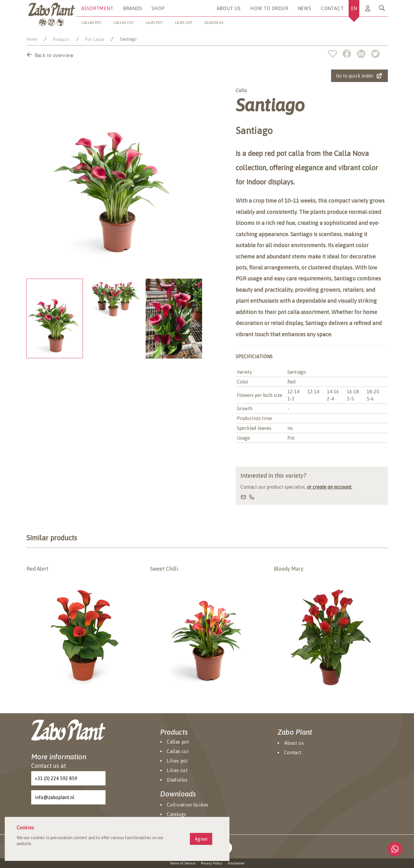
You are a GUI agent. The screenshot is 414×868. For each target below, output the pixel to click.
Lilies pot (155, 23)
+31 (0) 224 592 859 (56, 778)
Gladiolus (214, 23)
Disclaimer (236, 863)
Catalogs (176, 814)
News (305, 8)
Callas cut (124, 23)
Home (32, 39)
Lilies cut (184, 23)
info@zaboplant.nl (55, 797)
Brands (133, 8)
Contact (332, 8)
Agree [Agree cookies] (201, 839)
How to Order (269, 8)
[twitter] (375, 54)
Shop (158, 8)
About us (229, 8)
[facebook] (350, 54)
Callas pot (92, 23)
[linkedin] (364, 54)
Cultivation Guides (188, 805)
